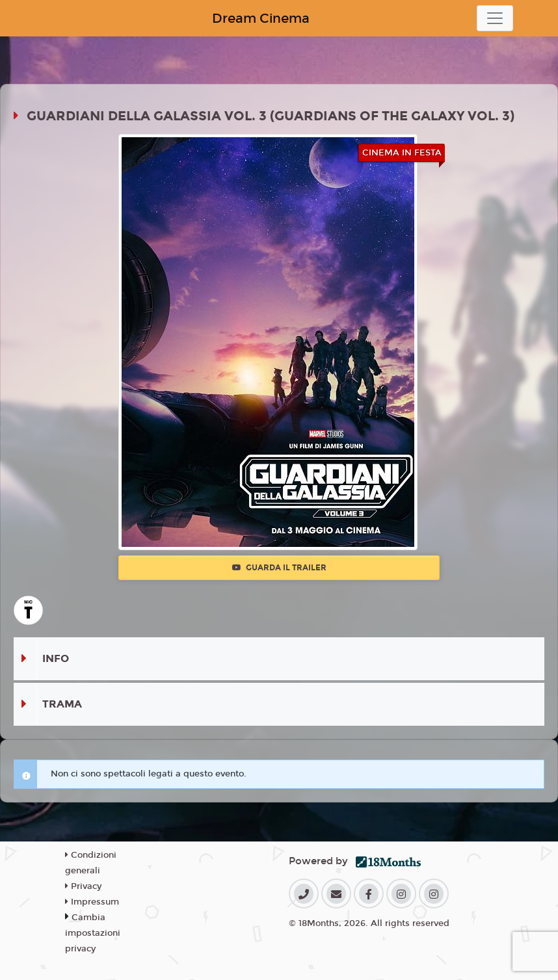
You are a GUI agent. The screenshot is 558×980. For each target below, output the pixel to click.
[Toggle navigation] (495, 18)
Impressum (92, 902)
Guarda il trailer (279, 568)
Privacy (83, 886)
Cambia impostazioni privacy (93, 933)
